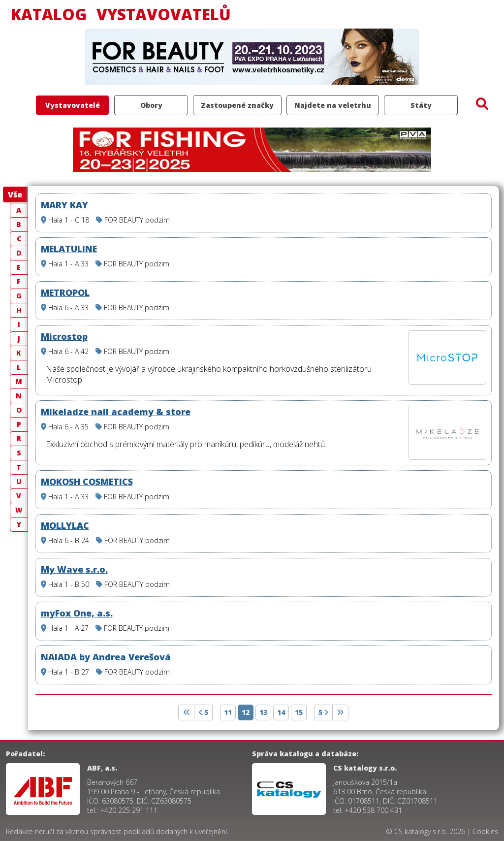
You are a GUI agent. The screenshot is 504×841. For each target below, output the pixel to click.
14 (281, 712)
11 (228, 712)
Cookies (485, 831)
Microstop (64, 336)
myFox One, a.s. (77, 613)
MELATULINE (69, 249)
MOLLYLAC (65, 525)
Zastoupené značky (237, 105)
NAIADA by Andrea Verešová (106, 657)
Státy (421, 105)
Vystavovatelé (73, 105)
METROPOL (65, 292)
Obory (151, 105)
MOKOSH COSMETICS (87, 482)
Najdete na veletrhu (333, 105)
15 (299, 712)
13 (263, 712)
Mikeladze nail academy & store (116, 412)
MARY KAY (64, 205)
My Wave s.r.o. (74, 569)
